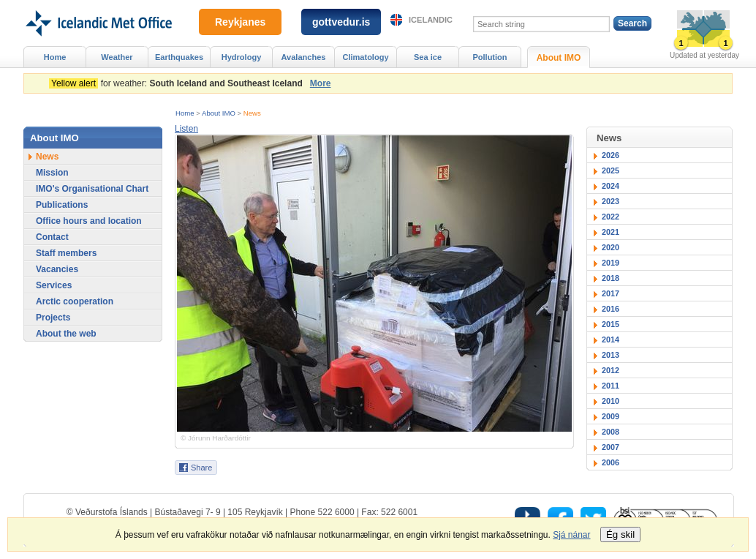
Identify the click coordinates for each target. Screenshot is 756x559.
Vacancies (57, 269)
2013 (611, 355)
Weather (117, 57)
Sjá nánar (571, 535)
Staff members (66, 253)
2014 (611, 339)
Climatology (365, 57)
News (252, 113)
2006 (611, 462)
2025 (611, 170)
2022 (611, 217)
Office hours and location (89, 221)
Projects (53, 318)
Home (185, 113)
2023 (611, 201)
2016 (611, 309)
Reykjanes (240, 22)
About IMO (219, 113)
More (321, 83)
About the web (66, 334)
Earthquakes (179, 57)
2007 (611, 447)
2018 (611, 278)
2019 (611, 263)
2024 (611, 186)
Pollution (489, 57)
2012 (611, 370)
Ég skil (620, 534)
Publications (62, 205)
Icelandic (431, 20)
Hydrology (242, 57)
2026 (611, 155)
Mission (52, 173)
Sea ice (428, 57)
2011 (611, 386)
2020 (611, 247)
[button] (186, 129)
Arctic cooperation (75, 301)
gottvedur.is (341, 22)
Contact (52, 237)
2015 (611, 324)
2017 (611, 293)
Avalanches (304, 57)
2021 (611, 232)
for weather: (178, 83)
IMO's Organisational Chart (92, 189)
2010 (611, 401)
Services (54, 285)
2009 (611, 416)
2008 (611, 432)
